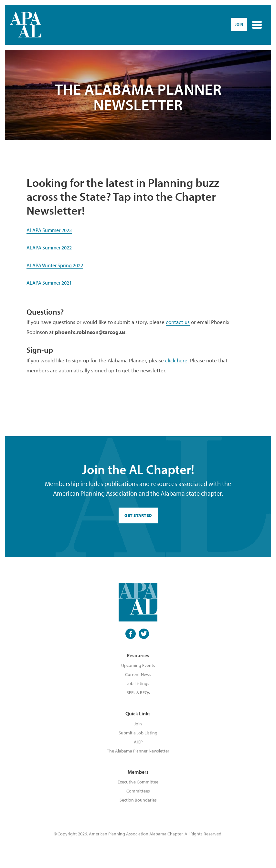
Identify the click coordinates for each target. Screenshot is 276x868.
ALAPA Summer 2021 (49, 283)
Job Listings (138, 683)
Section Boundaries (138, 800)
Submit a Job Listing (138, 733)
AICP (138, 742)
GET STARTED (138, 515)
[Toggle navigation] (257, 25)
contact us (178, 322)
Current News (138, 674)
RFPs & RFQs (138, 692)
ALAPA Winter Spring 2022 (55, 265)
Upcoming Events (138, 665)
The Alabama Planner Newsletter (138, 751)
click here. (178, 360)
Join (138, 724)
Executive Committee (138, 782)
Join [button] (239, 24)
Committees (138, 791)
